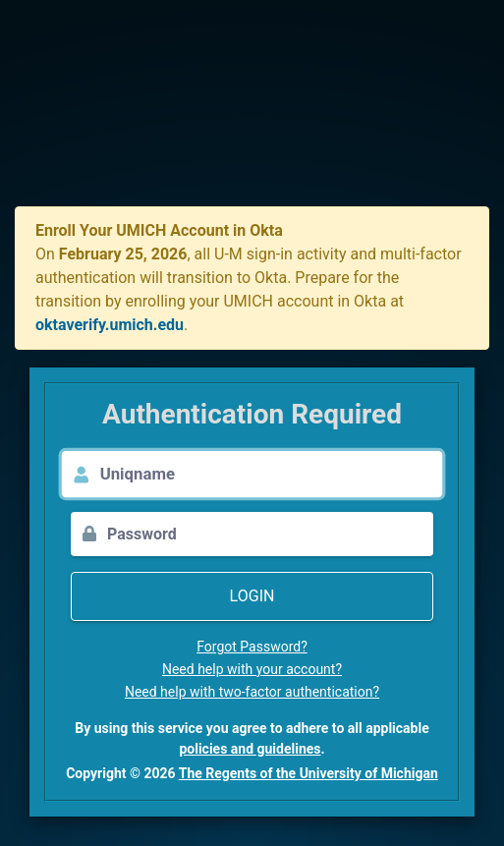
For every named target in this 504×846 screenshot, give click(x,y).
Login (252, 596)
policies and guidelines (250, 749)
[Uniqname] (272, 474)
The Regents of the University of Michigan (308, 773)
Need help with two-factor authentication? (252, 692)
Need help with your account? (252, 669)
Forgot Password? (252, 647)
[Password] (270, 534)
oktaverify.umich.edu (110, 325)
